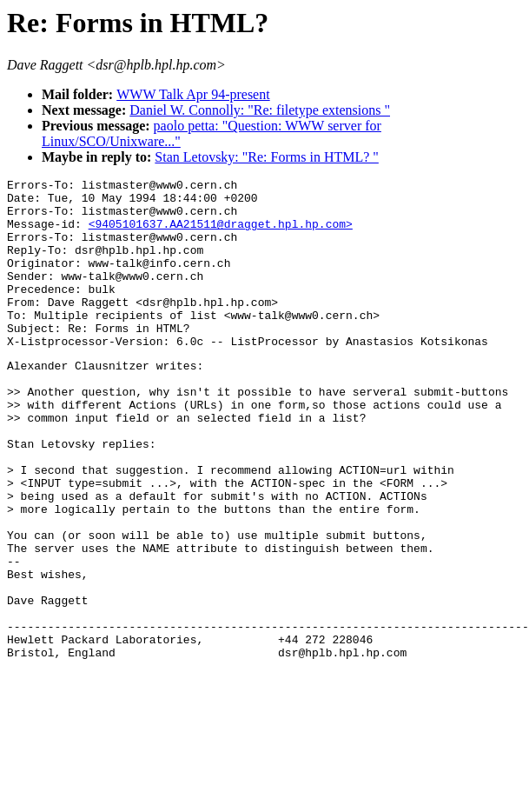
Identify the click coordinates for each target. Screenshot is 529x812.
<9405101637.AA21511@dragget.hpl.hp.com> (221, 234)
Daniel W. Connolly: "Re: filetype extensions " (260, 110)
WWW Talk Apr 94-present (193, 94)
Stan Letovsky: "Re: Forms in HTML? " (267, 157)
